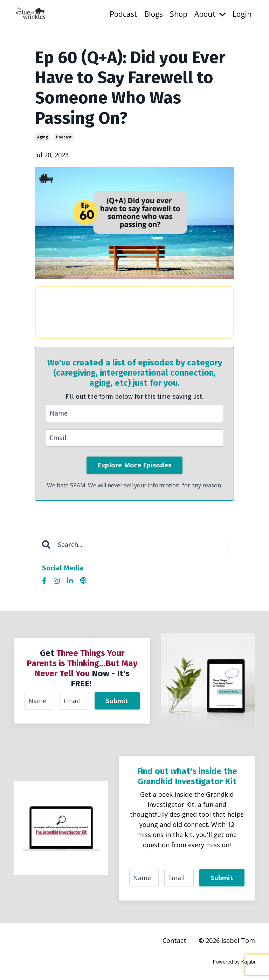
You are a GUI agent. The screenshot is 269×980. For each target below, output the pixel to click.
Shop (179, 14)
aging (43, 137)
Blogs (154, 14)
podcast (64, 137)
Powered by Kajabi (234, 962)
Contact (174, 940)
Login (242, 14)
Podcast (123, 14)
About (210, 14)
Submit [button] (117, 701)
